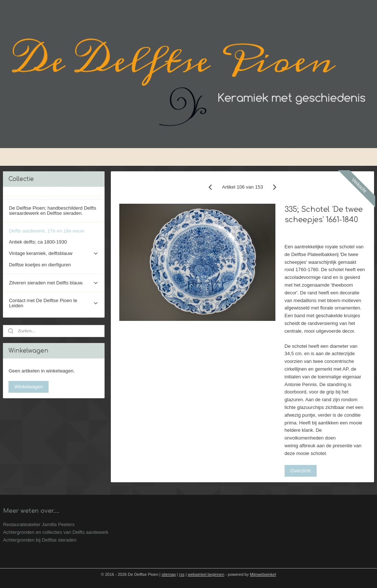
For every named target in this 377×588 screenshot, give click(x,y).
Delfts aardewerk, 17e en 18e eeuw (47, 231)
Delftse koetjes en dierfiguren (40, 265)
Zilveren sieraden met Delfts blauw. (54, 283)
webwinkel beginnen (206, 574)
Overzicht (300, 470)
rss (182, 574)
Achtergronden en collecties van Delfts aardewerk (56, 532)
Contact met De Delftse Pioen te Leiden (54, 303)
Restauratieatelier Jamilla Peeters (39, 524)
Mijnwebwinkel (263, 574)
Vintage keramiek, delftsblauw (54, 253)
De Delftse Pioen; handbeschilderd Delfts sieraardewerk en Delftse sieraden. (52, 211)
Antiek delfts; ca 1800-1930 (38, 242)
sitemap (169, 574)
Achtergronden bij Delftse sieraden (40, 540)
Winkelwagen (29, 387)
